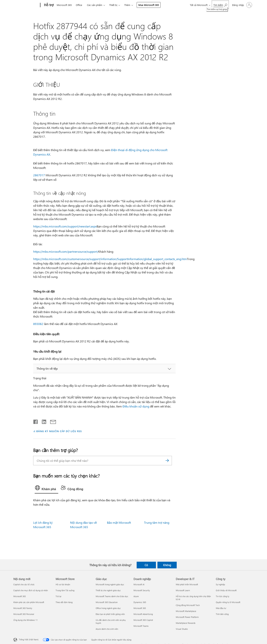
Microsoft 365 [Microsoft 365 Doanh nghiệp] (140, 608)
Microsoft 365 (64, 5)
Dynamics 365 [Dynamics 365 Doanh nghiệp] (140, 602)
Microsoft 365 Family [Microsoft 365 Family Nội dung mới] (23, 608)
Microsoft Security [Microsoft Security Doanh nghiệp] (142, 590)
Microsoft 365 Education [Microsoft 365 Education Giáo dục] (107, 602)
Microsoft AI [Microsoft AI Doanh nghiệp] (139, 584)
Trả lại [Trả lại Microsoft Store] (58, 596)
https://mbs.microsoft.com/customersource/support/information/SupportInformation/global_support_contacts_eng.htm (110, 259)
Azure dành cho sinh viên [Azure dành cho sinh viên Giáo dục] (107, 629)
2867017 (39, 175)
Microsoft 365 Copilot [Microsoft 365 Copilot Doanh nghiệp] (143, 620)
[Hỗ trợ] (48, 5)
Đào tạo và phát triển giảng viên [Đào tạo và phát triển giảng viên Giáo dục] (110, 614)
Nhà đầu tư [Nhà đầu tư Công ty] (221, 608)
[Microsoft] (26, 5)
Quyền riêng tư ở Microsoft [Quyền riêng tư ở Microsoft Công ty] (228, 602)
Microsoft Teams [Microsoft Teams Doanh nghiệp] (141, 626)
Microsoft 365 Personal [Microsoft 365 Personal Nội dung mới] (24, 614)
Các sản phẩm (95, 5)
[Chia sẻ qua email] (51, 421)
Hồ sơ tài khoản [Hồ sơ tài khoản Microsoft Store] (63, 584)
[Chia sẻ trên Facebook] (36, 421)
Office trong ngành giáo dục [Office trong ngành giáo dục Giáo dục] (108, 608)
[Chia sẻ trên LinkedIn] (43, 421)
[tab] (46, 489)
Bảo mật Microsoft (119, 522)
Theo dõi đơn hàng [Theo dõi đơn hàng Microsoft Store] (64, 602)
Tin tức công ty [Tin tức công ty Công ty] (222, 596)
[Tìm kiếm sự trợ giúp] (220, 5)
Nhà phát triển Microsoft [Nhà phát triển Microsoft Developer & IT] (187, 584)
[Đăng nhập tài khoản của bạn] (242, 5)
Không (167, 565)
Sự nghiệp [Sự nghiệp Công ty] (220, 584)
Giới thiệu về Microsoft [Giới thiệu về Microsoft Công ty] (226, 590)
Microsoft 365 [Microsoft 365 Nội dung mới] (20, 596)
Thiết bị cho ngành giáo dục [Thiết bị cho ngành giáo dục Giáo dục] (108, 590)
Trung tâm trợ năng (157, 522)
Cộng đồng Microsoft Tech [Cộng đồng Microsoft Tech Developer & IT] (188, 605)
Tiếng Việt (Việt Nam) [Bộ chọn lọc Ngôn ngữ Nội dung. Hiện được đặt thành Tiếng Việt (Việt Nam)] (29, 639)
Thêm (127, 5)
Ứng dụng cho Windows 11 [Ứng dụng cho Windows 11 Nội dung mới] (25, 620)
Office (79, 5)
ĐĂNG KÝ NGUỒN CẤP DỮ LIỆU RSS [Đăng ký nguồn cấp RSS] (59, 431)
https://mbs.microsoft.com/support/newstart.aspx (65, 226)
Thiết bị (113, 5)
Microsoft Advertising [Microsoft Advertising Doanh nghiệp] (143, 614)
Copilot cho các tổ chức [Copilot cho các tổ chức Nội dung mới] (24, 584)
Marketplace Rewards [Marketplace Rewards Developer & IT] (186, 623)
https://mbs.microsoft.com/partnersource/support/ (66, 251)
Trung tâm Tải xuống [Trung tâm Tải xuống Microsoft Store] (65, 590)
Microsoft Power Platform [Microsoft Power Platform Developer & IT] (187, 617)
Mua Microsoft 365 (149, 5)
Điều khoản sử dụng (136, 406)
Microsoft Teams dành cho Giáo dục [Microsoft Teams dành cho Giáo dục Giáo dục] (112, 596)
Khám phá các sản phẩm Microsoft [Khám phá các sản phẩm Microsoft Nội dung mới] (29, 602)
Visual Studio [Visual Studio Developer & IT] (182, 629)
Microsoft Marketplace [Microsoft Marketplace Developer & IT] (186, 611)
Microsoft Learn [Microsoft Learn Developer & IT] (183, 590)
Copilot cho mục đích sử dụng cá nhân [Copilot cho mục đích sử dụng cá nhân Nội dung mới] (31, 590)
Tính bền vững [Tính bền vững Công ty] (222, 614)
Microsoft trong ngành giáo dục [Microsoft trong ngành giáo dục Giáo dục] (110, 584)
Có (146, 565)
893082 (38, 324)
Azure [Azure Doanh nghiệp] (136, 596)
